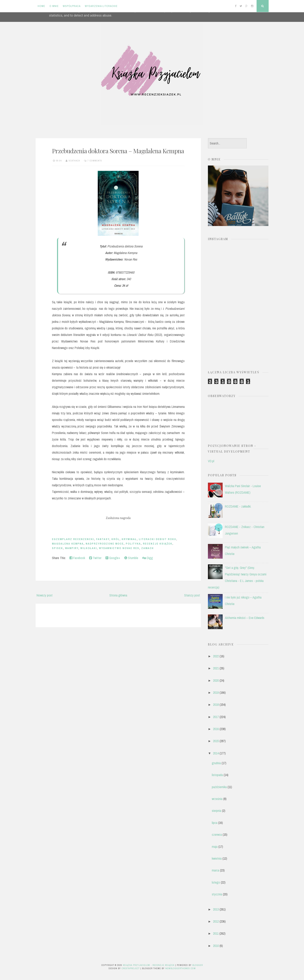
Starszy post (192, 595)
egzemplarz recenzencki (73, 539)
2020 (216, 680)
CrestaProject (131, 968)
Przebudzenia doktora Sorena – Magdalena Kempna (118, 151)
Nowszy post (45, 595)
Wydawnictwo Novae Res (119, 548)
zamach (148, 548)
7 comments (95, 161)
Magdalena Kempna (68, 544)
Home (41, 6)
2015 (216, 741)
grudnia (216, 763)
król (116, 539)
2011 (216, 933)
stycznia (217, 894)
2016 (216, 729)
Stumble (131, 558)
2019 (216, 692)
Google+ (113, 558)
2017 (216, 717)
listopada (217, 775)
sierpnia (217, 811)
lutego (216, 882)
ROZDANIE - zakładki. (238, 506)
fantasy (103, 539)
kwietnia (217, 858)
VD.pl (211, 461)
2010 (216, 946)
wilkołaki (89, 548)
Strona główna (118, 595)
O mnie (54, 6)
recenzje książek (158, 544)
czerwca (217, 835)
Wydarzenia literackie (101, 6)
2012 (216, 921)
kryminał (129, 539)
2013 (216, 909)
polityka (133, 544)
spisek (57, 548)
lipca (215, 823)
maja (215, 847)
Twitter (95, 558)
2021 (216, 668)
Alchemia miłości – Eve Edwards (245, 618)
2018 (216, 705)
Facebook (77, 558)
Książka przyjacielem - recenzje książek (149, 965)
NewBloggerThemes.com (181, 968)
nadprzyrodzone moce (105, 544)
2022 (216, 656)
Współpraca (72, 6)
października (219, 787)
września (217, 799)
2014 (216, 753)
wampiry (72, 548)
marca (215, 870)
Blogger (198, 965)
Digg (148, 558)
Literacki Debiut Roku (158, 539)
